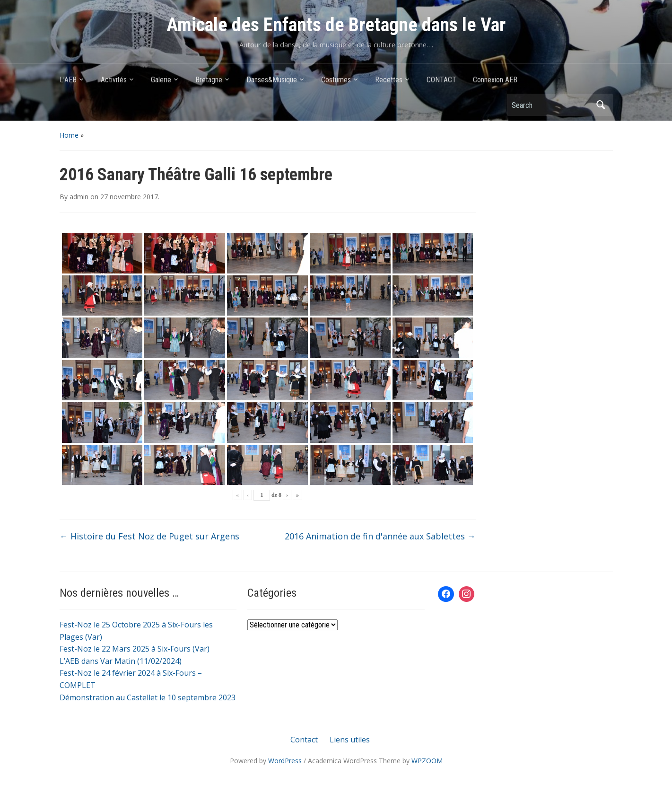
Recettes (389, 80)
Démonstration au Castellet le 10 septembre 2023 (148, 697)
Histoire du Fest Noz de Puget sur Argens (149, 536)
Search (601, 105)
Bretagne (209, 80)
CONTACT (441, 80)
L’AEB (68, 80)
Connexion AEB (495, 80)
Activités (114, 80)
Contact (304, 740)
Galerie (161, 80)
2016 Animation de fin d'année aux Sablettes (380, 536)
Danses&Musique (272, 80)
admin (79, 197)
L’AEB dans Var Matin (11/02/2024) (121, 661)
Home (69, 135)
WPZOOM (427, 761)
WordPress (285, 761)
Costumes (336, 80)
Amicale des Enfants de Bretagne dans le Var (336, 25)
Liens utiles (350, 740)
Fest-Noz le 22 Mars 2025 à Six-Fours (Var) (135, 649)
